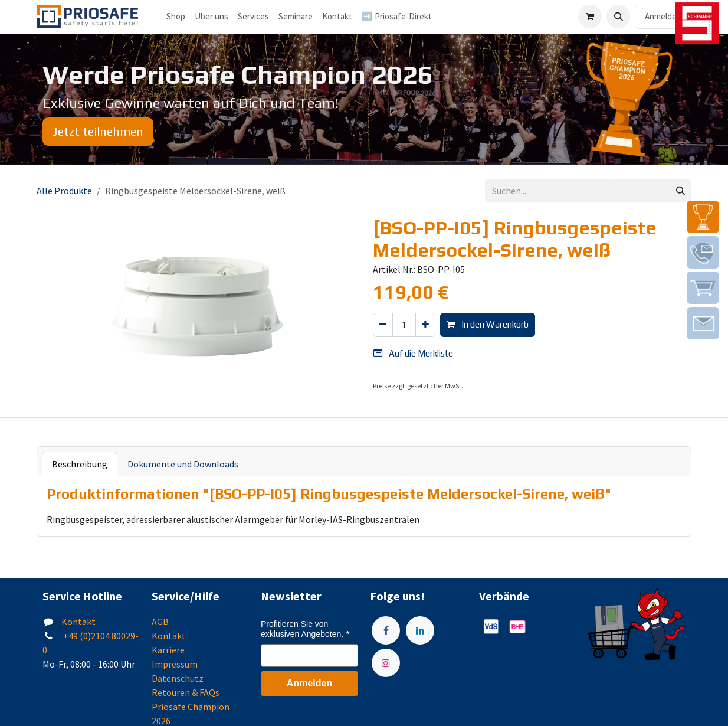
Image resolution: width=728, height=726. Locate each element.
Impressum (175, 664)
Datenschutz (178, 678)
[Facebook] (386, 630)
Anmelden (663, 16)
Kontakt (78, 622)
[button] (618, 17)
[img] (703, 217)
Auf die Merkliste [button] (413, 353)
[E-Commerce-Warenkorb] (590, 17)
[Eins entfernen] (383, 325)
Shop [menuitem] (176, 16)
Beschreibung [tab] (80, 464)
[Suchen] (681, 191)
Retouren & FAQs (186, 692)
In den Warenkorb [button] (488, 324)
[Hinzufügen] (425, 325)
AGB (160, 622)
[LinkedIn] (420, 630)
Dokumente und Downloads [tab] (183, 464)
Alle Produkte (64, 191)
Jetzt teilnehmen (98, 131)
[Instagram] (386, 663)
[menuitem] (211, 17)
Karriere (168, 650)
